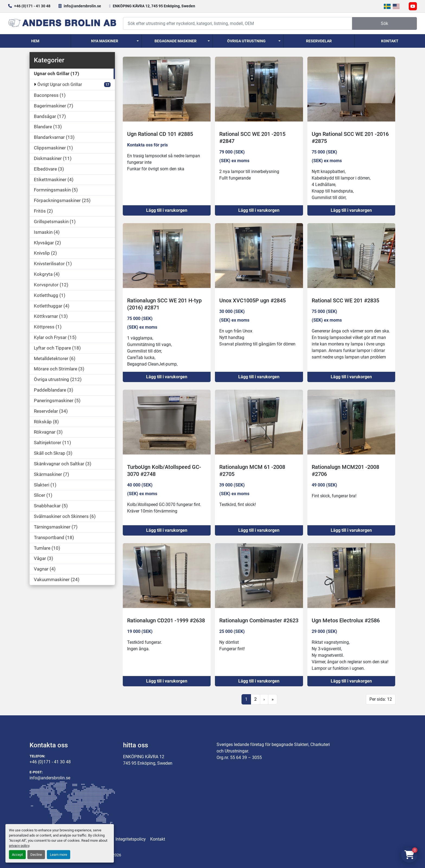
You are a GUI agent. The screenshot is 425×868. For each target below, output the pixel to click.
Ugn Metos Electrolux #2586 (346, 620)
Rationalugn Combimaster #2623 (259, 620)
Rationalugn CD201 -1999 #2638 (166, 620)
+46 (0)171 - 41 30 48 (32, 6)
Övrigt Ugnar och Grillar (60, 84)
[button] (106, 41)
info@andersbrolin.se (82, 6)
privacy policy (19, 846)
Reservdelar (319, 41)
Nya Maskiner (105, 41)
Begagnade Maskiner (176, 41)
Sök (384, 23)
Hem (35, 41)
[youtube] (413, 6)
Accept (17, 855)
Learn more (59, 855)
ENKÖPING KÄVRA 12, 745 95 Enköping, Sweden (154, 6)
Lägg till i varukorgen (167, 210)
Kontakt (390, 41)
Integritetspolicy (131, 839)
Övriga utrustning (246, 41)
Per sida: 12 (381, 699)
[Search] (238, 23)
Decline (36, 855)
